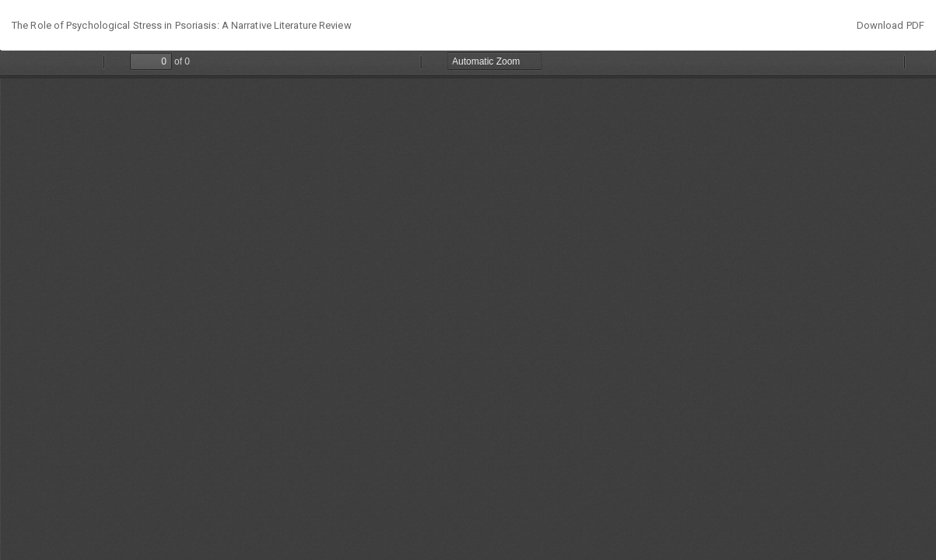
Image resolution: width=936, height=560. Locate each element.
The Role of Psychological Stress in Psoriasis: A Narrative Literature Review (182, 25)
